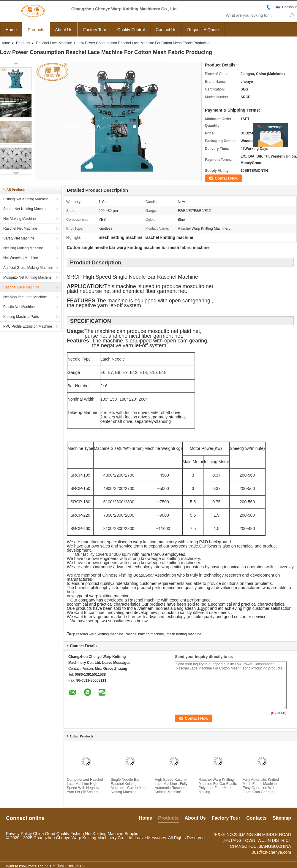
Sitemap (282, 814)
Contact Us (166, 30)
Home (11, 30)
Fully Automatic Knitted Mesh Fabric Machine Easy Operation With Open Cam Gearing (261, 782)
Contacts (256, 814)
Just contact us (71, 862)
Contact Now (226, 178)
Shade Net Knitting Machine (25, 209)
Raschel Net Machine (20, 228)
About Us (64, 30)
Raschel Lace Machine (54, 43)
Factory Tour (95, 30)
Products (36, 30)
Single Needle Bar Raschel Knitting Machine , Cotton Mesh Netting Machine (129, 782)
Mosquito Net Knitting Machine (27, 277)
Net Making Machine (19, 219)
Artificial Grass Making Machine (28, 268)
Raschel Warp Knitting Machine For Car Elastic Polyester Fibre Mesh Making (218, 782)
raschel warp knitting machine (100, 630)
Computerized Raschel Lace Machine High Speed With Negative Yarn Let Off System (85, 782)
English (288, 7)
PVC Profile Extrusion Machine (28, 326)
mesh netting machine (184, 630)
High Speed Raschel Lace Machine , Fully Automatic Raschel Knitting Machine (171, 782)
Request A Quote (203, 30)
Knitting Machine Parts (21, 317)
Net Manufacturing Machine (25, 297)
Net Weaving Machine (21, 258)
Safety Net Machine (19, 238)
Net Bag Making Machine (23, 248)
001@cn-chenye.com (271, 848)
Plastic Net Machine (19, 307)
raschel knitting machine (145, 630)
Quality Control (131, 30)
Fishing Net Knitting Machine (26, 199)
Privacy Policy (19, 829)
